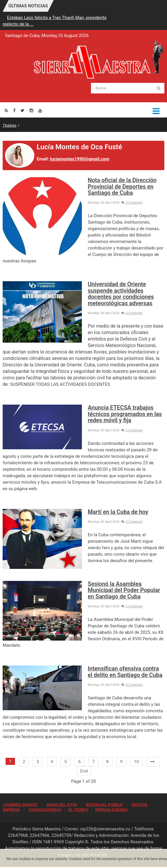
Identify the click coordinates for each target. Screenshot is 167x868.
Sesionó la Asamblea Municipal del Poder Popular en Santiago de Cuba (124, 590)
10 (137, 762)
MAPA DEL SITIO (62, 805)
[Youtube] (40, 110)
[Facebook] (14, 110)
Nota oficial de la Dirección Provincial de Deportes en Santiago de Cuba (122, 187)
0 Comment (132, 203)
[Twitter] (22, 110)
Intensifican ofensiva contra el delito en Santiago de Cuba (125, 672)
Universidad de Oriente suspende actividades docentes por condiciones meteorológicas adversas (121, 294)
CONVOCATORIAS (45, 810)
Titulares (10, 125)
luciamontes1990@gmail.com (80, 159)
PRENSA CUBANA (112, 810)
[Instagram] (31, 110)
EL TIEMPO (78, 810)
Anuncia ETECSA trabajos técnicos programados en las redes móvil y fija (125, 414)
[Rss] (6, 110)
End (84, 771)
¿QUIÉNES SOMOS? (20, 805)
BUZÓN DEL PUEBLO (104, 805)
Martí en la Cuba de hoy (118, 512)
